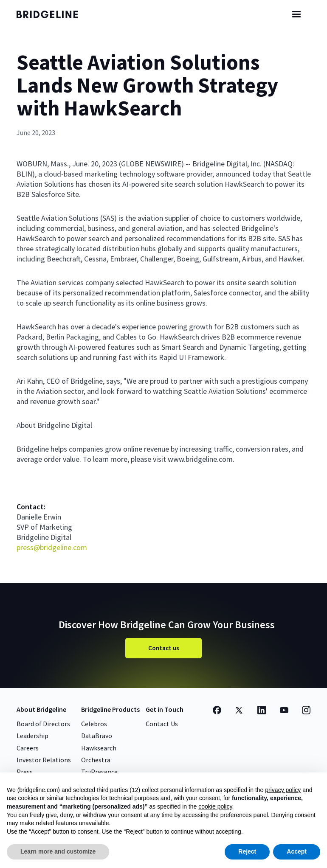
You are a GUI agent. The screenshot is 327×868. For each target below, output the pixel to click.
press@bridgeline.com (52, 547)
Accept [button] (297, 851)
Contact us (164, 648)
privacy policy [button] (283, 790)
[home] (55, 14)
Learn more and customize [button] (58, 851)
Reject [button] (247, 851)
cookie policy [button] (215, 806)
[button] (296, 14)
